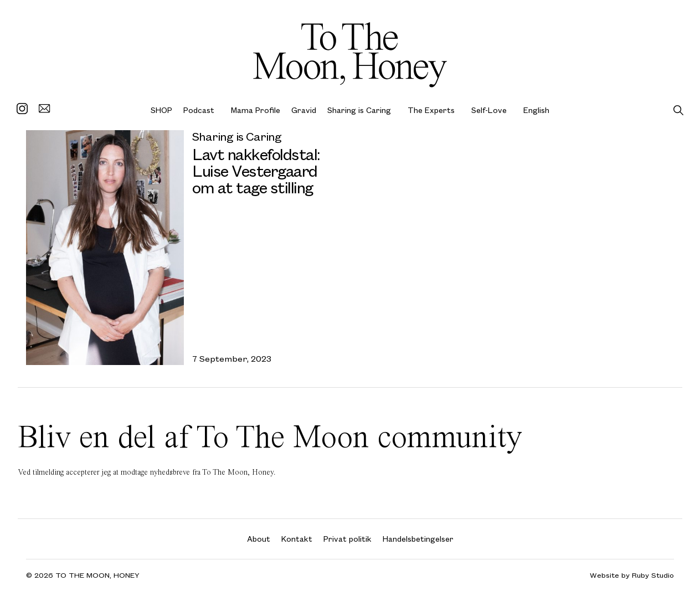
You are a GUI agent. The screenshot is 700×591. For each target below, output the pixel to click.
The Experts (431, 110)
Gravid (304, 110)
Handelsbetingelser (418, 539)
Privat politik (348, 539)
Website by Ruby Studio (632, 575)
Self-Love (489, 110)
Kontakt (297, 539)
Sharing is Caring (359, 110)
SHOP (161, 110)
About (259, 539)
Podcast (199, 110)
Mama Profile (256, 110)
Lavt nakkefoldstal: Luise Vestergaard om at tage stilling (256, 170)
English (536, 110)
